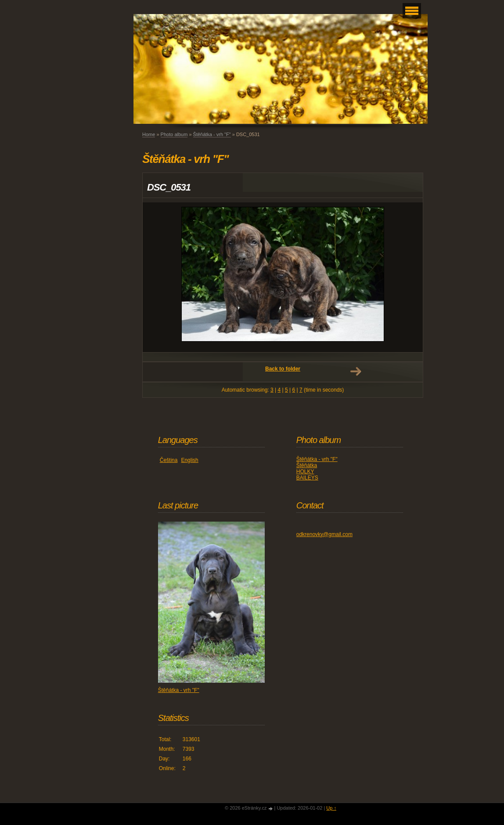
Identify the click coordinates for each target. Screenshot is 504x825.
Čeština (169, 460)
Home (149, 134)
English (189, 460)
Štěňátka (307, 465)
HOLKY (305, 472)
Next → (356, 371)
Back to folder (283, 369)
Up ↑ (331, 808)
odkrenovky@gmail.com (324, 534)
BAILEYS (307, 478)
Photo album (174, 134)
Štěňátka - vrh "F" (212, 134)
